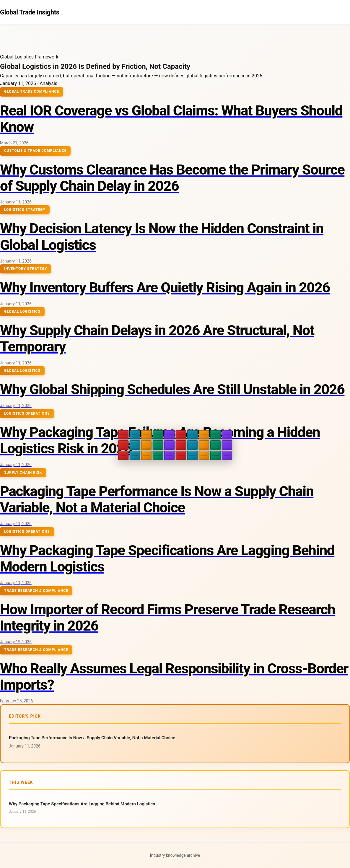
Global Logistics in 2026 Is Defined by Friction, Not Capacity (95, 66)
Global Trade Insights (30, 12)
